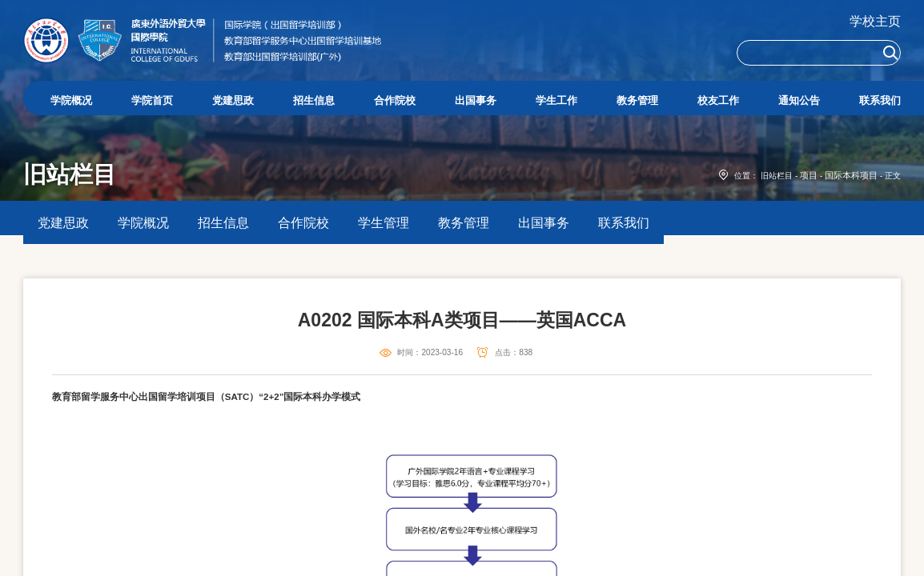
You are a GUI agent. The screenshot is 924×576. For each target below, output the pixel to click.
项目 (814, 238)
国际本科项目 (854, 238)
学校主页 (875, 21)
